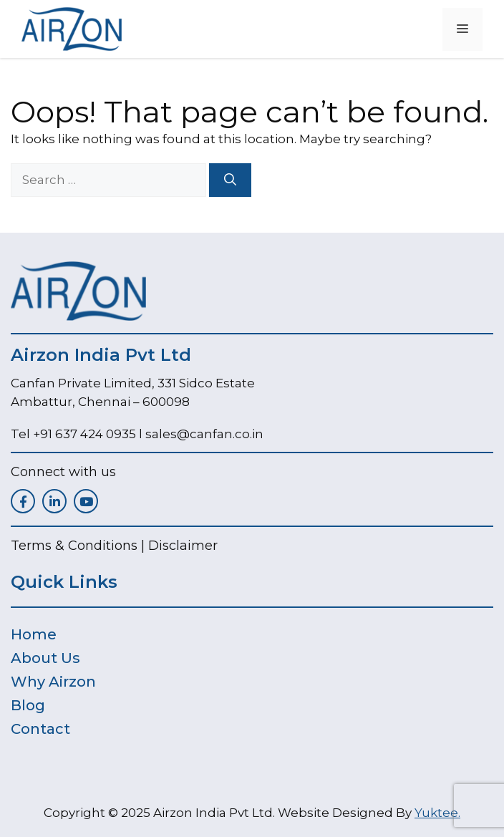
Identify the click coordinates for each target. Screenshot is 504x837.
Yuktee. (437, 813)
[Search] (230, 180)
